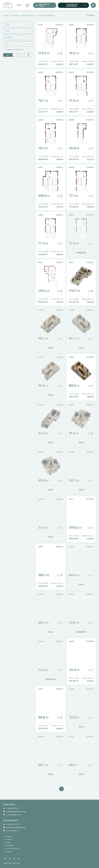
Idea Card (9, 846)
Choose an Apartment (76, 5)
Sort (18, 44)
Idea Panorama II (27, 16)
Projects (14, 16)
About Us (8, 837)
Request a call (42, 5)
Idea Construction (12, 849)
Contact (8, 852)
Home (6, 16)
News (7, 843)
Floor (92, 16)
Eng (20, 5)
